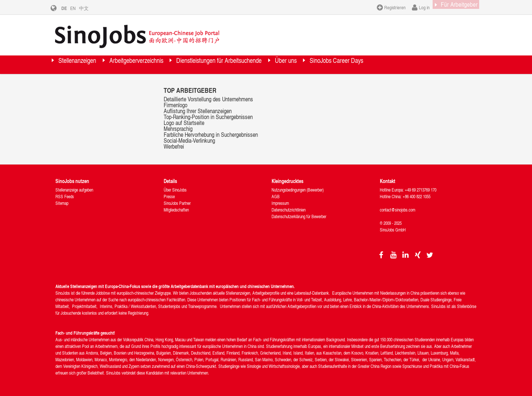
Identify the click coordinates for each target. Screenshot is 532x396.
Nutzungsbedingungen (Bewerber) (298, 190)
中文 (89, 8)
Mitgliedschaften (176, 210)
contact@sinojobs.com (398, 210)
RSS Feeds (65, 197)
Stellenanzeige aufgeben (74, 190)
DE (70, 8)
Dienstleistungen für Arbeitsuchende (269, 65)
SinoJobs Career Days (420, 65)
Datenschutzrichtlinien (289, 210)
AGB (276, 197)
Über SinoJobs (175, 190)
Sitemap (62, 203)
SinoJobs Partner (177, 203)
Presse (169, 197)
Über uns (355, 65)
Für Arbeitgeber (452, 7)
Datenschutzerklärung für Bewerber (299, 216)
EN (79, 8)
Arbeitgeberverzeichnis (162, 65)
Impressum (280, 203)
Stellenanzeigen (86, 65)
